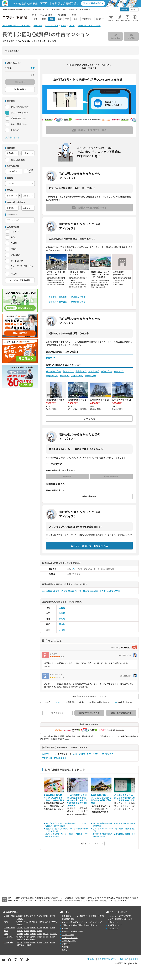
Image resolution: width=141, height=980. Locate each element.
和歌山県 (53, 934)
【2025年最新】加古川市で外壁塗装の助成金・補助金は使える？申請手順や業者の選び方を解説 (78, 800)
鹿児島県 (21, 945)
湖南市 (119, 371)
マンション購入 (68, 922)
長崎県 (33, 942)
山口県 (46, 937)
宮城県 (39, 916)
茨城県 (48, 922)
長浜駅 (51, 358)
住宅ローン (66, 944)
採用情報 (135, 959)
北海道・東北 (9, 916)
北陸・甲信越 (9, 927)
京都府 (33, 934)
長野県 (33, 927)
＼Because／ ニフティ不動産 (119, 916)
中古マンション (95, 922)
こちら (114, 702)
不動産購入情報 (68, 919)
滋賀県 (39, 934)
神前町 (62, 619)
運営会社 (91, 959)
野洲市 (107, 371)
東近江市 (52, 375)
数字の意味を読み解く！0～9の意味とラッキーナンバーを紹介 (54, 798)
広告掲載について (115, 925)
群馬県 (20, 924)
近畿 (6, 934)
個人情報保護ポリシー (108, 959)
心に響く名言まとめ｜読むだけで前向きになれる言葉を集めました (125, 798)
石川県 (46, 927)
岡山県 (26, 937)
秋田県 (46, 916)
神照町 (62, 613)
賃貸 (63, 916)
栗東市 (94, 371)
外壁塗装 (65, 947)
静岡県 (33, 930)
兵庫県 (26, 934)
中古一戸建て (93, 754)
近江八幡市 (54, 371)
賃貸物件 (109, 754)
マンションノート (57, 702)
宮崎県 (52, 942)
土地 (102, 754)
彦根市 (91, 375)
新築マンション (49, 754)
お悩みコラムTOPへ (89, 843)
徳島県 (52, 937)
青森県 (26, 916)
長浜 (74, 569)
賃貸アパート (85, 916)
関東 (6, 922)
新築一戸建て (79, 754)
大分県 (46, 942)
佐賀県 (26, 942)
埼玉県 (35, 922)
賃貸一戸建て (98, 916)
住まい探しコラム (69, 941)
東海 (6, 930)
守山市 (81, 371)
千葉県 (41, 922)
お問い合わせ (113, 922)
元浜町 (62, 630)
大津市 (77, 375)
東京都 (20, 922)
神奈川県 (27, 922)
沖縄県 (28, 945)
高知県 (33, 939)
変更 (33, 68)
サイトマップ (113, 928)
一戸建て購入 (67, 925)
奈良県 (46, 934)
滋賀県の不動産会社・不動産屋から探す (67, 302)
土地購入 (65, 928)
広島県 (20, 937)
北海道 (20, 916)
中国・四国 (9, 937)
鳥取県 (33, 937)
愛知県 (20, 930)
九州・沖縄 (9, 942)
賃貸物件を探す (12, 137)
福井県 (52, 927)
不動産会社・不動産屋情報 (54, 758)
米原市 (65, 375)
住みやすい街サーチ (70, 937)
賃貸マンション (72, 916)
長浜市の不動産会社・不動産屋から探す (67, 297)
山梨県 (26, 927)
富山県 (39, 927)
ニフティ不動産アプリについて (120, 919)
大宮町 (62, 607)
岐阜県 (26, 930)
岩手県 (33, 916)
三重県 (39, 930)
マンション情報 (68, 934)
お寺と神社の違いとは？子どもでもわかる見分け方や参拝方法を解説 (101, 799)
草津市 (68, 371)
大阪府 (20, 934)
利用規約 (124, 959)
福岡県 (20, 942)
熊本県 (39, 942)
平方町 (62, 624)
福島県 (20, 919)
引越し (64, 950)
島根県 (39, 937)
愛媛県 (26, 939)
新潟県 (20, 927)
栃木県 (54, 922)
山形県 (52, 916)
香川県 (20, 939)
